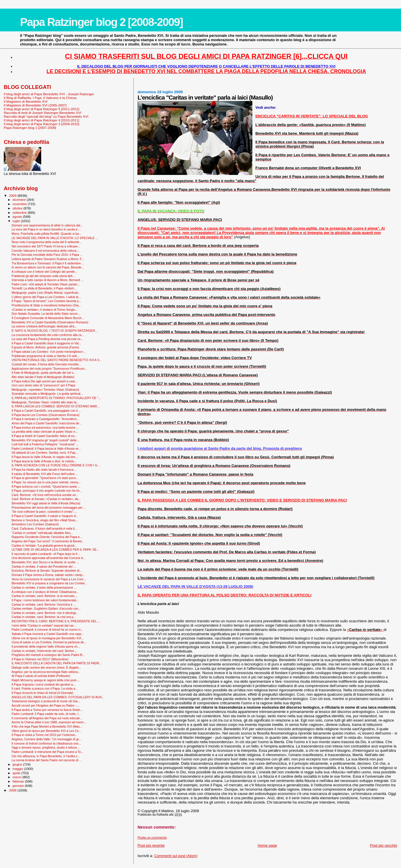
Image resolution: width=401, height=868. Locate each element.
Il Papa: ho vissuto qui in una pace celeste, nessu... (46, 482)
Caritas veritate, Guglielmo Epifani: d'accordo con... (46, 608)
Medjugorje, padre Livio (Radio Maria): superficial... (46, 293)
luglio (17, 221)
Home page (267, 845)
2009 (13, 195)
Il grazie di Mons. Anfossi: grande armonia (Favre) (45, 347)
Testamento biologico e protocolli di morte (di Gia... (46, 701)
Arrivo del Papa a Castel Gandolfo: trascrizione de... (47, 423)
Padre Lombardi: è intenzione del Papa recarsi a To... (47, 752)
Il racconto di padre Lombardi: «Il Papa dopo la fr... (46, 554)
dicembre (20, 200)
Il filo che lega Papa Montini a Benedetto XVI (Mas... (47, 726)
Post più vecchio (384, 845)
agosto (18, 217)
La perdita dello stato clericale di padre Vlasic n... (45, 432)
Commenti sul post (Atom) (176, 856)
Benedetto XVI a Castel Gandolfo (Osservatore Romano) (50, 322)
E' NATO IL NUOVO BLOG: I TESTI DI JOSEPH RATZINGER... (54, 331)
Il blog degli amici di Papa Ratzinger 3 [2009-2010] (41, 124)
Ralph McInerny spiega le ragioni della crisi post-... (46, 680)
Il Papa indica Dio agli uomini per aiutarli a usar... (45, 381)
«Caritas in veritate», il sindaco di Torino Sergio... (45, 310)
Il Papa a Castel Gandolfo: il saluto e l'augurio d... (45, 516)
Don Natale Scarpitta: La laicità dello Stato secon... (46, 314)
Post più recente (151, 845)
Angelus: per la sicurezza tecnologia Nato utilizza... (46, 672)
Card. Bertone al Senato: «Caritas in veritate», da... (46, 499)
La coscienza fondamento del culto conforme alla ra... (48, 335)
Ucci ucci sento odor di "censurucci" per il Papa (43, 385)
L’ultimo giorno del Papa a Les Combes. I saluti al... (46, 297)
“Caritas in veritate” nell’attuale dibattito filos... (42, 533)
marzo (18, 777)
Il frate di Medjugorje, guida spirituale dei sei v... (44, 373)
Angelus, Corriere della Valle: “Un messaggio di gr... (46, 739)
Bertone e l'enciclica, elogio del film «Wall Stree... (45, 520)
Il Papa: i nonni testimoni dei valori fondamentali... (45, 600)
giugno (18, 764)
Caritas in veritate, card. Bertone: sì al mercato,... (45, 596)
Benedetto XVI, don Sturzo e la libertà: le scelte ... (45, 562)
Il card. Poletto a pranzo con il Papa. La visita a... (45, 688)
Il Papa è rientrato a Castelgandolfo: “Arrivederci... (45, 419)
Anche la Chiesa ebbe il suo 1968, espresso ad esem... (49, 722)
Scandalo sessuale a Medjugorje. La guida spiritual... (47, 394)
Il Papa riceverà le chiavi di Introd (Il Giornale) (42, 693)
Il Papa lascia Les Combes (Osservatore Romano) (46, 415)
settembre (20, 213)
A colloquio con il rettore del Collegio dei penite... (44, 272)
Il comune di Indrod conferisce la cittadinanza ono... (46, 743)
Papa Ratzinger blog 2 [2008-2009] (102, 22)
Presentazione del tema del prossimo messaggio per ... (49, 508)
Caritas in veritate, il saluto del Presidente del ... (44, 566)
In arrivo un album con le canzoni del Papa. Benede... (48, 267)
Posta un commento (152, 838)
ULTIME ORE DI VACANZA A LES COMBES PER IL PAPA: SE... (55, 550)
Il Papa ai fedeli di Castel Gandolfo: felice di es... (44, 436)
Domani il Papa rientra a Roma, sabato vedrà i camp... (48, 575)
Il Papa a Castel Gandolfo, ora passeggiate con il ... (46, 411)
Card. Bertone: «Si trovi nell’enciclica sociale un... (45, 495)
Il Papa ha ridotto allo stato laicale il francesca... (44, 470)
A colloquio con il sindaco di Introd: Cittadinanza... (45, 592)
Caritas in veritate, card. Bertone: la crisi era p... (44, 617)
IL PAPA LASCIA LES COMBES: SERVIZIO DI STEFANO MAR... (55, 406)
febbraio (19, 781)
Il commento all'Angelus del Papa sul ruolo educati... (47, 718)
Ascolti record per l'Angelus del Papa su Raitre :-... (46, 705)
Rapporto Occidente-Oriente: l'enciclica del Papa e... (47, 537)
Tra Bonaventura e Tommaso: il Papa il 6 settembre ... (48, 263)
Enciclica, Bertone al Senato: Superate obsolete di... (47, 571)
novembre (20, 204)
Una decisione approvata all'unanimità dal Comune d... (48, 558)
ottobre (18, 208)
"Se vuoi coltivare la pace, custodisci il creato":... (44, 512)
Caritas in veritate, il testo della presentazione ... (44, 587)
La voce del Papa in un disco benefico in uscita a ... (46, 229)
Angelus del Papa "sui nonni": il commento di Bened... (48, 541)
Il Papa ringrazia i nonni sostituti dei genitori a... (43, 684)
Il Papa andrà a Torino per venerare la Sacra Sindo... (47, 710)
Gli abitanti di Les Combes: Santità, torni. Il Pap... (45, 453)
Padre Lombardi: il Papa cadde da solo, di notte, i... (46, 714)
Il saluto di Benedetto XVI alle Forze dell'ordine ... (45, 474)
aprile (17, 773)
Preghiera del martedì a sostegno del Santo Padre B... (48, 655)
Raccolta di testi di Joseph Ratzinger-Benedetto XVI (42, 113)
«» (365, 630)
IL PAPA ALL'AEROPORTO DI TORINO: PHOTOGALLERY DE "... (56, 398)
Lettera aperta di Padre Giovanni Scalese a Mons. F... (48, 259)
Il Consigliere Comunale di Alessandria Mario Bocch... (48, 318)
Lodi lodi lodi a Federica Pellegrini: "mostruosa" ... (45, 444)
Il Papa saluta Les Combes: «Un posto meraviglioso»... (49, 352)
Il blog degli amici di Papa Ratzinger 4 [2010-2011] (41, 120)
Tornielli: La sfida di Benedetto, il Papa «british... (44, 288)
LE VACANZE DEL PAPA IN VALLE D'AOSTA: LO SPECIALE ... (55, 238)
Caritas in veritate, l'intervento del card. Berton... (44, 651)
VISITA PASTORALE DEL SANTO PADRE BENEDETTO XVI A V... (57, 360)
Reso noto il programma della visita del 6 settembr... (47, 242)
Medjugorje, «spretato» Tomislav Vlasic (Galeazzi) (45, 390)
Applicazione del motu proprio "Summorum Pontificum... (49, 369)
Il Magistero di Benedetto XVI (26, 101)
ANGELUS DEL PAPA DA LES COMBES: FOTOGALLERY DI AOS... (58, 697)
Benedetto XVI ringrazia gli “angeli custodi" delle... (45, 440)
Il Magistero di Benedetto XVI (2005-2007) (35, 105)
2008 (13, 790)
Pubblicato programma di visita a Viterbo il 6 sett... (45, 356)
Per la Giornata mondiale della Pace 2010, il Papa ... (47, 255)
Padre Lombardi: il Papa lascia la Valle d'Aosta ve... (46, 449)
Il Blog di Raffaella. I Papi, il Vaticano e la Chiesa (40, 98)
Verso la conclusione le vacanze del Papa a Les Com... (49, 579)
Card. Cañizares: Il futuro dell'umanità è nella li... (44, 529)
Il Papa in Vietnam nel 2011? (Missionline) (40, 659)
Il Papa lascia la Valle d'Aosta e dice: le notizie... (44, 461)
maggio (18, 769)
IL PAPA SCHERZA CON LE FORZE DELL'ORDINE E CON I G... (56, 465)
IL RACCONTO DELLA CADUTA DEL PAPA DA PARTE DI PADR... (57, 663)
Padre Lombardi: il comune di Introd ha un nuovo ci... (47, 629)
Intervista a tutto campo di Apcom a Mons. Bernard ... (47, 280)
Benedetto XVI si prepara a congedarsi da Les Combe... (49, 583)
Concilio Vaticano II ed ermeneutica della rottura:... (46, 251)
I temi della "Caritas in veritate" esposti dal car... (44, 625)
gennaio (19, 786)
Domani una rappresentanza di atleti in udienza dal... (47, 225)
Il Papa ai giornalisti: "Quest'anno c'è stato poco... (45, 478)
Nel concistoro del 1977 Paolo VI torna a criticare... (46, 246)
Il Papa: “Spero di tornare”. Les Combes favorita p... (46, 301)
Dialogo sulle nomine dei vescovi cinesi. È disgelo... (46, 667)
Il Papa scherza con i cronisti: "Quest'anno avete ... (46, 487)
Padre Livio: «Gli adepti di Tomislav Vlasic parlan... (46, 284)
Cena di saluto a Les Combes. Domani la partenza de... (49, 642)
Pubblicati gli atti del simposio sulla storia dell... (43, 276)
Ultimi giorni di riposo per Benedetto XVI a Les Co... (46, 731)
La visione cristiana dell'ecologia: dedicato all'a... (44, 326)
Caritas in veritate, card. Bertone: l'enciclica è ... (44, 604)
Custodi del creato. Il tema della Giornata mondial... (46, 364)
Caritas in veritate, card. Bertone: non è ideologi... (45, 613)
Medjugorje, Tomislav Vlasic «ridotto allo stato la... (45, 402)
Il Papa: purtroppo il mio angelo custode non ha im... (47, 491)
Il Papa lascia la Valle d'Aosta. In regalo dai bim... (45, 457)
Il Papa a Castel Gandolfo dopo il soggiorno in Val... (46, 343)
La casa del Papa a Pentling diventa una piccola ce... (47, 339)
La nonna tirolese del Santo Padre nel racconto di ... (47, 760)
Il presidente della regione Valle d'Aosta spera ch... (46, 646)
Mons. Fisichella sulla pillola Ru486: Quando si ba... (46, 234)
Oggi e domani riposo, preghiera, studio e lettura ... (46, 747)
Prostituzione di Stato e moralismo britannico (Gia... (46, 305)
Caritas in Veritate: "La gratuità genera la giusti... (44, 545)
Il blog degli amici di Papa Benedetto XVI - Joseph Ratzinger (49, 94)
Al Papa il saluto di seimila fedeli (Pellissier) (41, 676)
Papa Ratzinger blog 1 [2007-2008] (30, 128)
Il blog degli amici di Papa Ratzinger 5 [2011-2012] (41, 109)
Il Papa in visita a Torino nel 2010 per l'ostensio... (45, 735)
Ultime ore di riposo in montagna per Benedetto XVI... (48, 638)
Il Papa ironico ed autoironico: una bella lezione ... (45, 428)
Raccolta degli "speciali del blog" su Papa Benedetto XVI (46, 116)
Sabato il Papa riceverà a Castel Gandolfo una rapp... (48, 634)
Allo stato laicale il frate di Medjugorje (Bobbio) (43, 377)
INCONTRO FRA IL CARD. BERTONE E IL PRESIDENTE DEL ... (56, 621)
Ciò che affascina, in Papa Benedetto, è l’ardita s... (46, 756)
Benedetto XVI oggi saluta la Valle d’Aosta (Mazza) (46, 503)
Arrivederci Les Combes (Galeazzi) (35, 524)
